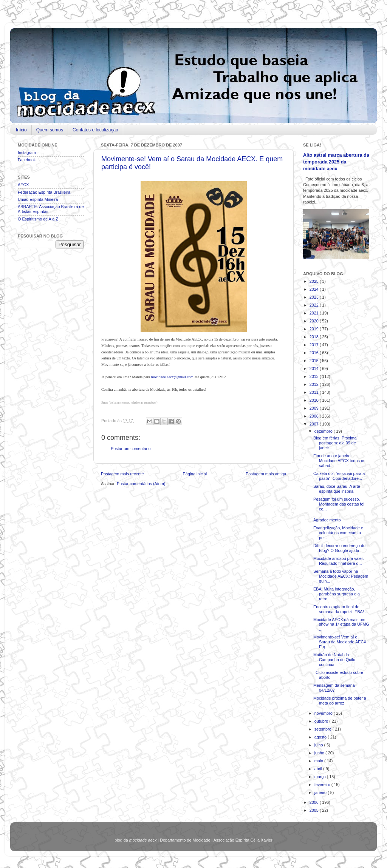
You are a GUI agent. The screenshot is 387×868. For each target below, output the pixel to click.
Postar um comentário (131, 449)
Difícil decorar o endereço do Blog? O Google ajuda (339, 548)
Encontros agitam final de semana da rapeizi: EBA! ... (341, 609)
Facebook (27, 160)
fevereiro (323, 785)
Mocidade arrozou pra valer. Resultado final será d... (339, 561)
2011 (315, 392)
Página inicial (195, 474)
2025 (315, 281)
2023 (315, 297)
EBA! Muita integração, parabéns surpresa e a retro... (337, 594)
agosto (321, 737)
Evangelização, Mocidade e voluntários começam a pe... (338, 533)
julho (319, 745)
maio (319, 761)
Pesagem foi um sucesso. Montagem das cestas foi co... (339, 504)
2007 (315, 424)
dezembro (324, 431)
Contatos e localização (95, 130)
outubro (322, 721)
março (321, 777)
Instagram (27, 153)
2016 (315, 353)
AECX (23, 185)
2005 (315, 810)
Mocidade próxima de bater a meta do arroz (340, 701)
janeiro (321, 792)
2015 (315, 361)
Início (21, 130)
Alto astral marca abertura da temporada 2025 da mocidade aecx (336, 162)
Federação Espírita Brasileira (44, 192)
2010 (315, 400)
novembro (324, 713)
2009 (315, 408)
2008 (315, 416)
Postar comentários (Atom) (141, 484)
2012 (315, 384)
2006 (315, 802)
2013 (315, 376)
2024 (315, 289)
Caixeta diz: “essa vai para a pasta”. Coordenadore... (339, 476)
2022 (315, 305)
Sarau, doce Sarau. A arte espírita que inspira (337, 489)
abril (319, 769)
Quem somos (50, 130)
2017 (315, 345)
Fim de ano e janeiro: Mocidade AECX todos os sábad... (339, 461)
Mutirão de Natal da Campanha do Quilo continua (334, 660)
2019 (315, 329)
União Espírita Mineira (38, 199)
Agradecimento (327, 520)
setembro (324, 729)
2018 (315, 337)
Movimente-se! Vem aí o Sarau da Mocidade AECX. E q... (340, 642)
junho (320, 753)
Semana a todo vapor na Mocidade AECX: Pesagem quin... (341, 576)
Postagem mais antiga (266, 474)
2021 (315, 313)
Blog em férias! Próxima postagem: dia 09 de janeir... (335, 443)
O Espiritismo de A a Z (38, 219)
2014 (315, 368)
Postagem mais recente (122, 474)
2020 (315, 321)
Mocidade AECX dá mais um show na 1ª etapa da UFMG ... (341, 624)
